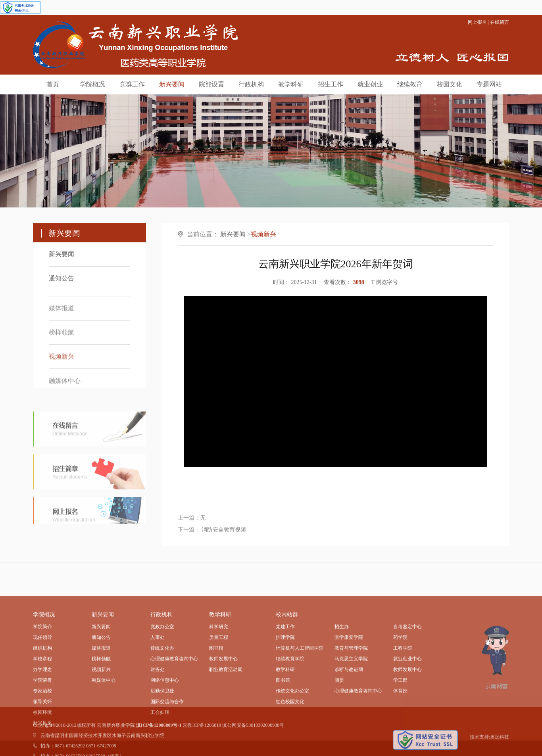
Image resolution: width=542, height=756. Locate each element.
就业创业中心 (407, 695)
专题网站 (489, 84)
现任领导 (42, 674)
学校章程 (42, 695)
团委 (339, 717)
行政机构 (251, 84)
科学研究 (219, 663)
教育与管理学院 (351, 685)
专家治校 (42, 727)
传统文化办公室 (292, 727)
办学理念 (42, 706)
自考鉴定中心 (407, 663)
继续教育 (410, 84)
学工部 (400, 717)
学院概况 (92, 84)
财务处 (158, 706)
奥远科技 (500, 747)
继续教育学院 (290, 695)
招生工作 (331, 84)
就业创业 (370, 84)
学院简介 (42, 663)
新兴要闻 (172, 84)
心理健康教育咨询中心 (174, 695)
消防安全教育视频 (223, 536)
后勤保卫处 (162, 727)
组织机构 (42, 685)
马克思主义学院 (351, 695)
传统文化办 (162, 685)
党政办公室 (162, 663)
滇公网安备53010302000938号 (253, 735)
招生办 (342, 663)
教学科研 (291, 84)
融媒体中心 (65, 387)
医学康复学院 (349, 674)
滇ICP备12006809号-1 (159, 735)
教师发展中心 (223, 695)
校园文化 (450, 84)
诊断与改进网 (349, 706)
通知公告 (62, 278)
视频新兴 (62, 362)
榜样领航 (62, 338)
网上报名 (477, 22)
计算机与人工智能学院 (300, 685)
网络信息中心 (165, 717)
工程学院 (403, 685)
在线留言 (500, 22)
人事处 (158, 674)
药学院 (400, 674)
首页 (53, 84)
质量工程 (219, 674)
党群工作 (132, 84)
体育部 (400, 727)
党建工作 (285, 663)
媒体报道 (62, 314)
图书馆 (216, 685)
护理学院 (285, 674)
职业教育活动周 (226, 706)
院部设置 (211, 84)
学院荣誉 (42, 717)
